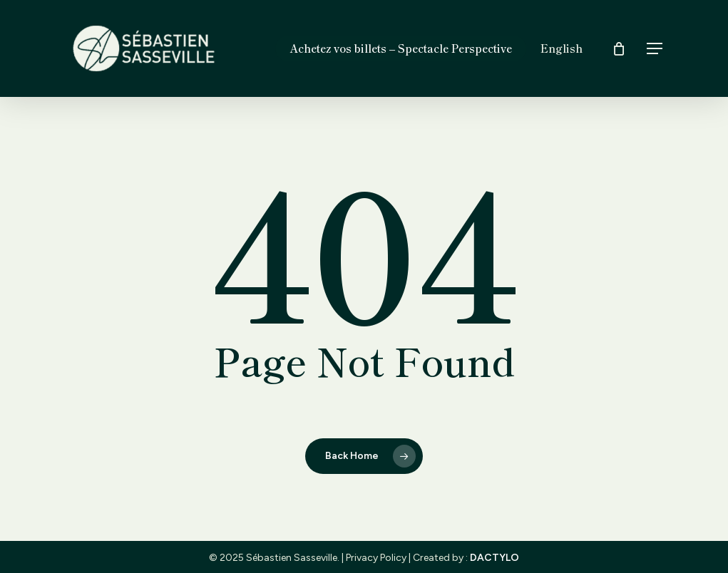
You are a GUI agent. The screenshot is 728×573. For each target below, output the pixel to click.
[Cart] (619, 48)
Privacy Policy (376, 558)
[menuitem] (562, 48)
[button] (655, 49)
